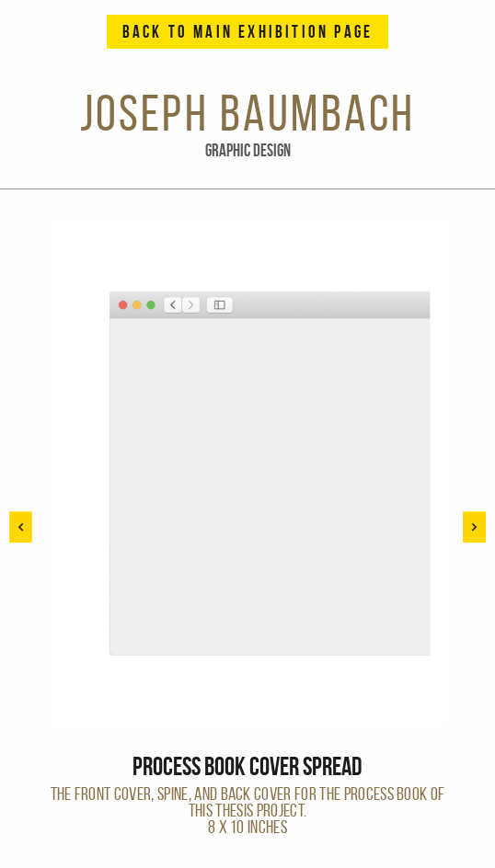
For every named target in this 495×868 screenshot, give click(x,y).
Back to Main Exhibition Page (248, 32)
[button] (474, 527)
